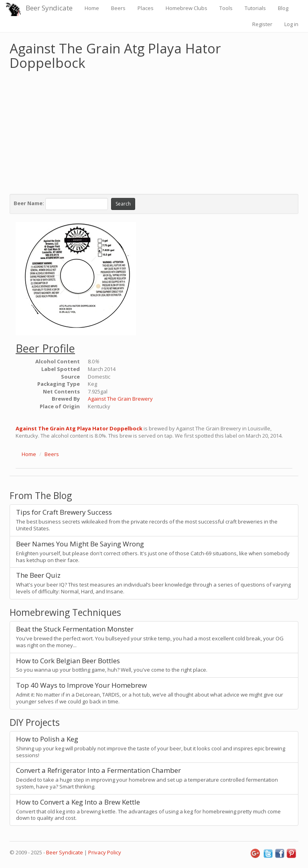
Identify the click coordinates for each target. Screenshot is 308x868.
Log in (291, 24)
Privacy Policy (105, 852)
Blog (283, 8)
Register (262, 24)
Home (92, 8)
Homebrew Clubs (186, 8)
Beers (118, 8)
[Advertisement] (154, 130)
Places (146, 8)
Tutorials (255, 8)
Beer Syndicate (49, 8)
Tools (226, 8)
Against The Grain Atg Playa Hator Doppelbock (79, 428)
